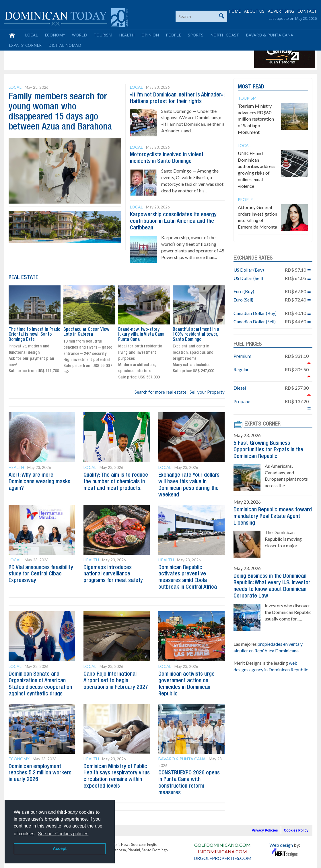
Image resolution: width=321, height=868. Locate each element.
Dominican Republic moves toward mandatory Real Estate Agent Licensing (273, 515)
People (173, 35)
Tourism (103, 35)
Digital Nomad (65, 46)
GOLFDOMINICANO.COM (222, 839)
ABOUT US (254, 11)
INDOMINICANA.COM (222, 845)
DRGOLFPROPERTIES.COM (223, 852)
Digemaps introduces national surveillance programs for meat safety (113, 571)
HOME (235, 11)
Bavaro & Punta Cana (270, 35)
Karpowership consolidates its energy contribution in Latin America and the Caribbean (173, 220)
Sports (196, 35)
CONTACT (307, 11)
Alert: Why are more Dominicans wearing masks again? (39, 480)
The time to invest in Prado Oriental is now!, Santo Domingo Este (34, 333)
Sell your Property (207, 390)
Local (31, 35)
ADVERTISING (281, 11)
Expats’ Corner (25, 46)
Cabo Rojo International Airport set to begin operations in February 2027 (116, 676)
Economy (55, 35)
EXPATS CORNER (262, 424)
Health (127, 35)
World (79, 35)
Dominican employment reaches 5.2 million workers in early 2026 (40, 768)
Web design (281, 839)
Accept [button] (60, 848)
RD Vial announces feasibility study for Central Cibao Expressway (41, 571)
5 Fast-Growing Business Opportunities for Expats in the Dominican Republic (268, 449)
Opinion (150, 35)
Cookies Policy (296, 824)
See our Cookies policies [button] (63, 834)
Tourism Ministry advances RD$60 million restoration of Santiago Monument (256, 119)
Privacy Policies (265, 824)
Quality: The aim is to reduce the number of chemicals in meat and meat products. (116, 480)
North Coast (225, 35)
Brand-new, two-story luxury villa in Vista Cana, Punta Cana (142, 333)
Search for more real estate (160, 390)
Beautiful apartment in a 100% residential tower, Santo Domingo (196, 333)
